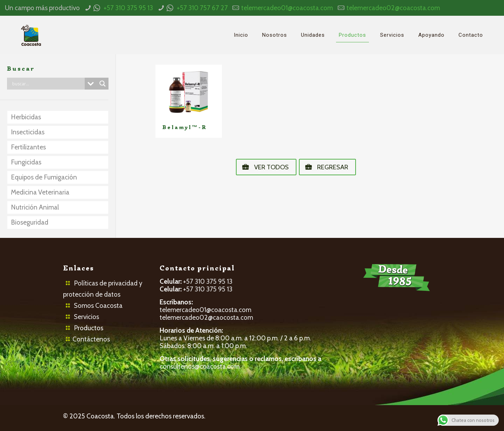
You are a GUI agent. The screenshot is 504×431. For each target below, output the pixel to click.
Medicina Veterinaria (40, 192)
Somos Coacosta (98, 306)
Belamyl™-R (185, 127)
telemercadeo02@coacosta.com (393, 8)
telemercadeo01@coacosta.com (287, 8)
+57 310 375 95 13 (128, 8)
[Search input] (48, 84)
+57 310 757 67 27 (202, 8)
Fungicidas (26, 162)
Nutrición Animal (35, 207)
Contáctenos (91, 339)
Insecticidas (28, 132)
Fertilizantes (28, 147)
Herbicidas (26, 117)
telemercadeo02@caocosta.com (206, 317)
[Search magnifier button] (103, 84)
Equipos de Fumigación (44, 177)
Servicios (86, 317)
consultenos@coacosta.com (200, 366)
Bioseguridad (30, 222)
